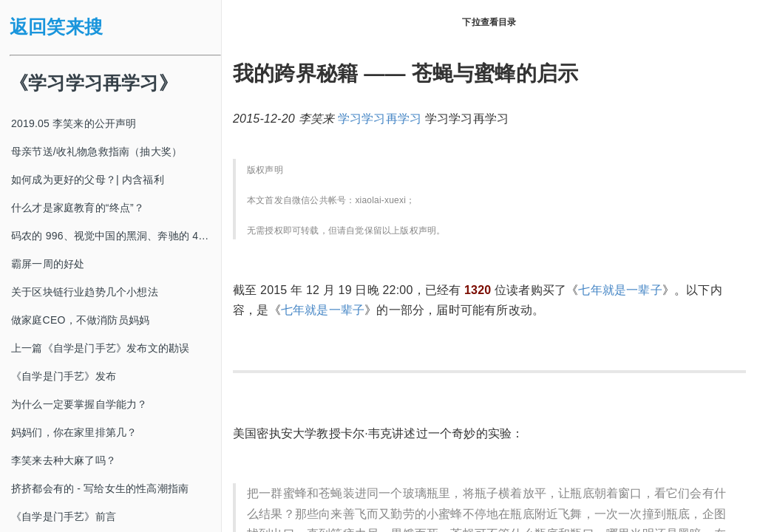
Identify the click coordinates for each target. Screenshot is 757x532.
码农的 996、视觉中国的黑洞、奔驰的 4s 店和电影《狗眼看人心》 (116, 236)
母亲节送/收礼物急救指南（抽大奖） (96, 151)
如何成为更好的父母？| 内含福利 (88, 180)
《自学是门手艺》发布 (64, 376)
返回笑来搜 (56, 27)
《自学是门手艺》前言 (64, 516)
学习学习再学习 (380, 119)
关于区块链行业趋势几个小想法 (85, 292)
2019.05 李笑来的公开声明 (74, 123)
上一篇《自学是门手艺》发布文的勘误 (100, 348)
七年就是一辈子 (620, 290)
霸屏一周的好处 (48, 264)
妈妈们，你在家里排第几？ (74, 432)
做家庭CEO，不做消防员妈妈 (80, 320)
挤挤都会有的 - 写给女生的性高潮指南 (100, 488)
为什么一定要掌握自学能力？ (79, 404)
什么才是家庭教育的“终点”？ (78, 208)
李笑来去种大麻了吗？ (64, 460)
